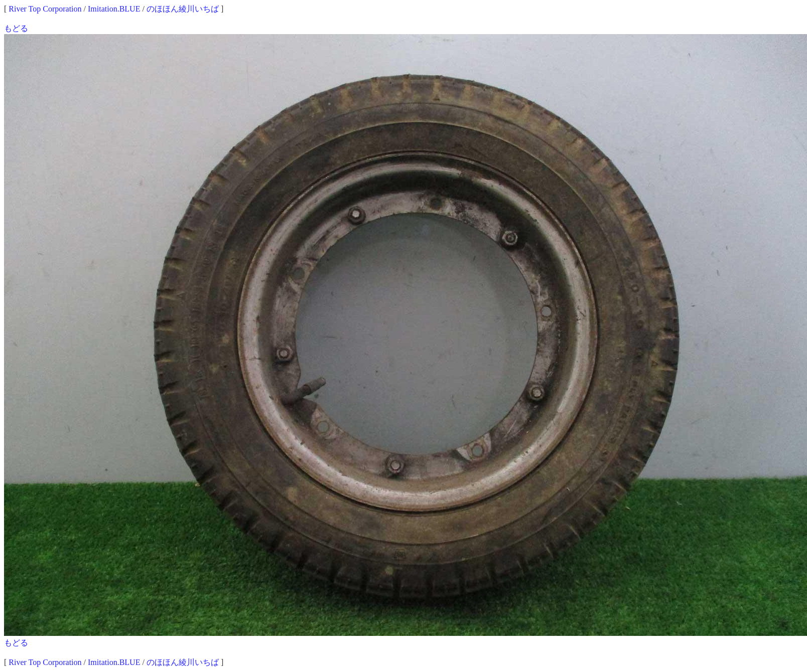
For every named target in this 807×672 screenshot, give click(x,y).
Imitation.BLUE (114, 9)
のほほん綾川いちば (183, 9)
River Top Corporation (45, 9)
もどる (16, 28)
